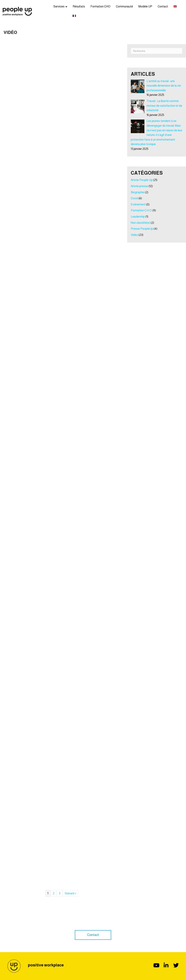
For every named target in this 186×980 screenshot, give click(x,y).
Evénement (138, 204)
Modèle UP (145, 6)
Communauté (124, 6)
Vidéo (134, 235)
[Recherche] (157, 51)
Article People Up (142, 180)
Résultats (79, 6)
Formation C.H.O (141, 210)
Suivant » (71, 893)
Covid (134, 198)
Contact (163, 6)
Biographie (138, 192)
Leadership (138, 217)
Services (59, 6)
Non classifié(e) (140, 223)
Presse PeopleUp (142, 229)
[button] (93, 935)
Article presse (139, 186)
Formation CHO (100, 6)
